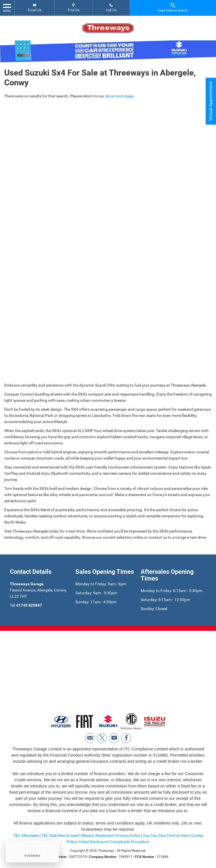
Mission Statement (97, 835)
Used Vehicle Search (173, 7)
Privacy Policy (128, 835)
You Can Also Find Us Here (166, 835)
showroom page (119, 96)
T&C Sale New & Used (60, 835)
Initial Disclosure (94, 842)
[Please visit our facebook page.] (126, 738)
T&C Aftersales (26, 835)
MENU (7, 8)
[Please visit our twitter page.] (102, 738)
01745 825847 (29, 605)
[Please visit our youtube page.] (114, 738)
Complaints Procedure (130, 842)
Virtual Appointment (211, 101)
